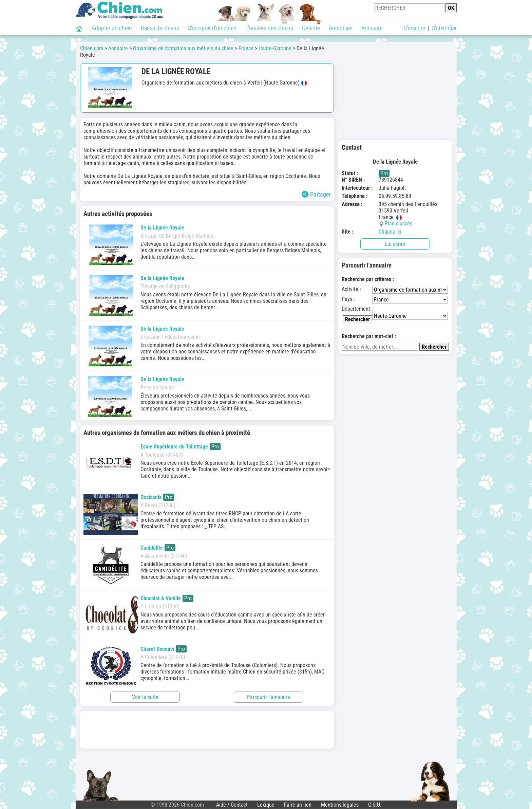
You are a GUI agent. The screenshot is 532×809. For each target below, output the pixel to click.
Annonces (341, 28)
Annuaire (372, 28)
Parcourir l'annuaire (269, 697)
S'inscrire (414, 28)
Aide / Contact (232, 805)
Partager (316, 194)
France (246, 48)
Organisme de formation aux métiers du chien (183, 48)
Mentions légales (340, 805)
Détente (311, 28)
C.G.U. (375, 805)
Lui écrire (395, 244)
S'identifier (444, 28)
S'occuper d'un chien (212, 28)
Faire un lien (298, 805)
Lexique (266, 805)
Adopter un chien (112, 28)
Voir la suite (145, 697)
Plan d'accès (398, 224)
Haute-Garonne (275, 48)
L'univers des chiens (269, 28)
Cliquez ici (390, 232)
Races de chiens (160, 28)
